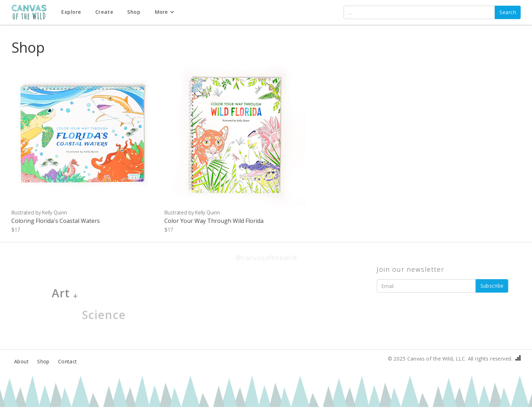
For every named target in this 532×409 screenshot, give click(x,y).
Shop (43, 361)
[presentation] (429, 310)
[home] (33, 13)
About (21, 361)
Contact (68, 361)
